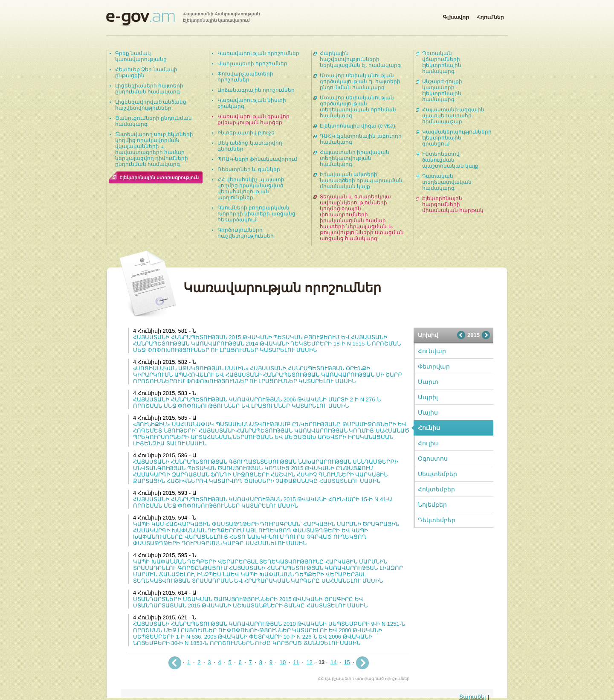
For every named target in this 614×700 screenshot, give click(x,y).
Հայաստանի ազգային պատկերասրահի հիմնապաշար (453, 116)
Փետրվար (434, 366)
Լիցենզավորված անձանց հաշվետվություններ (151, 105)
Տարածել (473, 697)
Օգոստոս (433, 459)
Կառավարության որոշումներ (258, 53)
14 (333, 662)
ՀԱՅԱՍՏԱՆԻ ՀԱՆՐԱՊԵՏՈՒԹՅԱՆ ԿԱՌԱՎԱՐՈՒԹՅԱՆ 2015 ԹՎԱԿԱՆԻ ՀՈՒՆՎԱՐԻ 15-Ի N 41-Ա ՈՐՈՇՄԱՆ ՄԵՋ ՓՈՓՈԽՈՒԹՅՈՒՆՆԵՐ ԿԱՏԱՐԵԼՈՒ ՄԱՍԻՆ (263, 502)
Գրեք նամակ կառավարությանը (141, 56)
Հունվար (432, 351)
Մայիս (428, 412)
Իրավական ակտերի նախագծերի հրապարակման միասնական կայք (361, 180)
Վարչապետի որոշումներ (252, 64)
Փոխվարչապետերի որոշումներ (245, 77)
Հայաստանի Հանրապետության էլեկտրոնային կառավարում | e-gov (183, 19)
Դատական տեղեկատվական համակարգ (447, 182)
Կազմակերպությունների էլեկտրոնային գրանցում (457, 138)
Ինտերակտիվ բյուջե (246, 133)
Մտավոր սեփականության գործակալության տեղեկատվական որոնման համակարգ (358, 107)
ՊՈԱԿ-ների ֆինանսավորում (257, 159)
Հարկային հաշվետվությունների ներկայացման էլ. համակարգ (360, 59)
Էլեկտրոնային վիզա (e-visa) (358, 126)
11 (296, 662)
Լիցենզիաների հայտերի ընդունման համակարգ (149, 89)
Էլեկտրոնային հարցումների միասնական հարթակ (453, 204)
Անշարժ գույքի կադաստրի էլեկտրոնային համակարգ (442, 90)
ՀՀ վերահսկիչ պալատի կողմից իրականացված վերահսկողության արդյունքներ (251, 189)
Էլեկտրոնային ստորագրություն (159, 177)
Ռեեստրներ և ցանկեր (249, 169)
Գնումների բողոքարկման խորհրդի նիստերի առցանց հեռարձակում (256, 214)
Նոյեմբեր (432, 505)
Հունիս (429, 428)
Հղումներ (490, 15)
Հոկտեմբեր (436, 489)
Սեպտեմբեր (437, 474)
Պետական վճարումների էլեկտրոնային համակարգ (442, 62)
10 (283, 662)
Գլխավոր (456, 15)
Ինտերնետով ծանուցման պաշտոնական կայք (450, 160)
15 (347, 662)
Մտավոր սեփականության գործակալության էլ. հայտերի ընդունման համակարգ (360, 81)
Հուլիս (428, 443)
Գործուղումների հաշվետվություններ (246, 233)
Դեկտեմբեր (437, 520)
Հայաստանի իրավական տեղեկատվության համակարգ (355, 158)
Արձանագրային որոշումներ (256, 90)
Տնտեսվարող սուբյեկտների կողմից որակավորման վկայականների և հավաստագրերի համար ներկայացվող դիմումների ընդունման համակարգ (154, 149)
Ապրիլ (428, 397)
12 (309, 662)
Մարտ (428, 382)
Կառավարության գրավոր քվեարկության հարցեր (253, 119)
